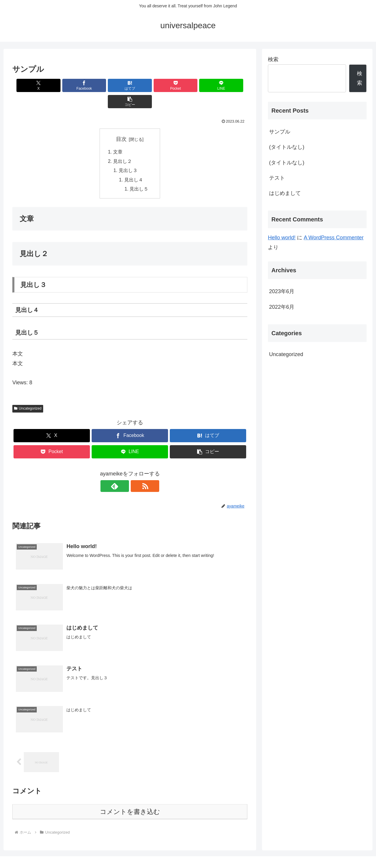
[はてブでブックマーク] (110, 85)
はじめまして (285, 193)
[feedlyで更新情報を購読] (123, 471)
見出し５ (139, 174)
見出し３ (128, 155)
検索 (273, 59)
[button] (229, 85)
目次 (121, 123)
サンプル (280, 132)
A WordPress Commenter (334, 238)
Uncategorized (28, 394)
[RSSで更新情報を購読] (137, 471)
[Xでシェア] (31, 85)
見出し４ (134, 165)
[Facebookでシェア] (70, 85)
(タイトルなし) (287, 147)
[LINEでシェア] (189, 85)
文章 (117, 136)
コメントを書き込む (130, 797)
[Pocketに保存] (150, 85)
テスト (277, 178)
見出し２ (122, 146)
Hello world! (282, 238)
